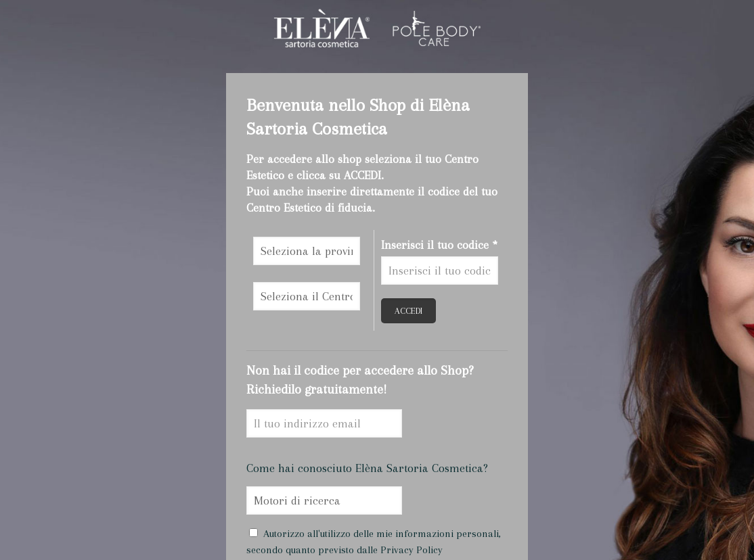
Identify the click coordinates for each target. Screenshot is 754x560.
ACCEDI (408, 311)
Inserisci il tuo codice (439, 245)
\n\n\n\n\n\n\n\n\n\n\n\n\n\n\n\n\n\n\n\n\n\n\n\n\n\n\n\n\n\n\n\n (307, 251)
